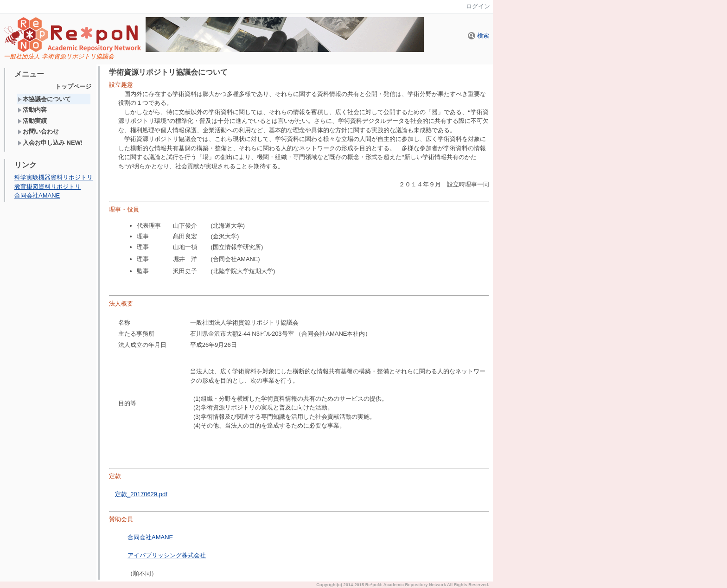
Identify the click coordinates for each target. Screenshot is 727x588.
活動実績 (32, 121)
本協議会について (44, 99)
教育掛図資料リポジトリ (48, 187)
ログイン (478, 6)
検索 (478, 35)
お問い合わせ (38, 131)
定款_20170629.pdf (141, 494)
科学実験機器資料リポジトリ (54, 177)
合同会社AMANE (37, 195)
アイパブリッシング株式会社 (167, 555)
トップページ (73, 86)
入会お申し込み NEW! (50, 143)
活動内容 (32, 110)
